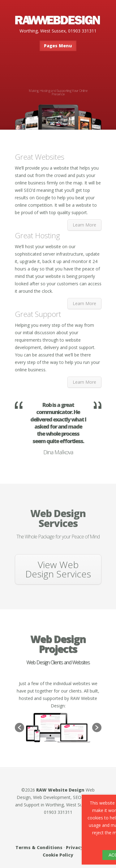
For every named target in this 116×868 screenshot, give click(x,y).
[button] (19, 728)
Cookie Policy (58, 855)
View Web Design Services (58, 569)
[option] (58, 728)
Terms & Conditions (39, 847)
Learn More (84, 225)
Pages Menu (58, 46)
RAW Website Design (60, 790)
